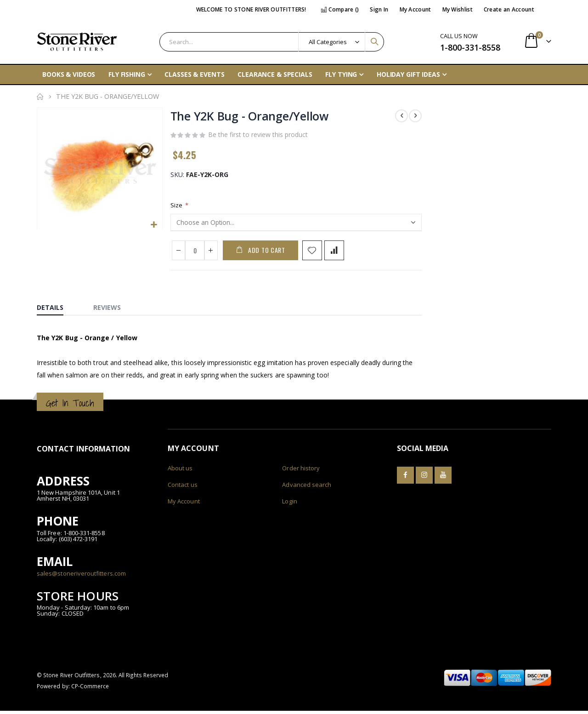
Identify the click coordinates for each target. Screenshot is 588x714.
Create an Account (509, 9)
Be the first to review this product (257, 136)
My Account (416, 9)
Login (289, 504)
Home (40, 97)
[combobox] (272, 42)
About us (180, 471)
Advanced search (307, 488)
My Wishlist (458, 9)
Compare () (340, 9)
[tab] (57, 308)
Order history (301, 471)
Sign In (379, 9)
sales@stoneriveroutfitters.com (81, 576)
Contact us (183, 488)
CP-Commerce (90, 689)
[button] (154, 225)
